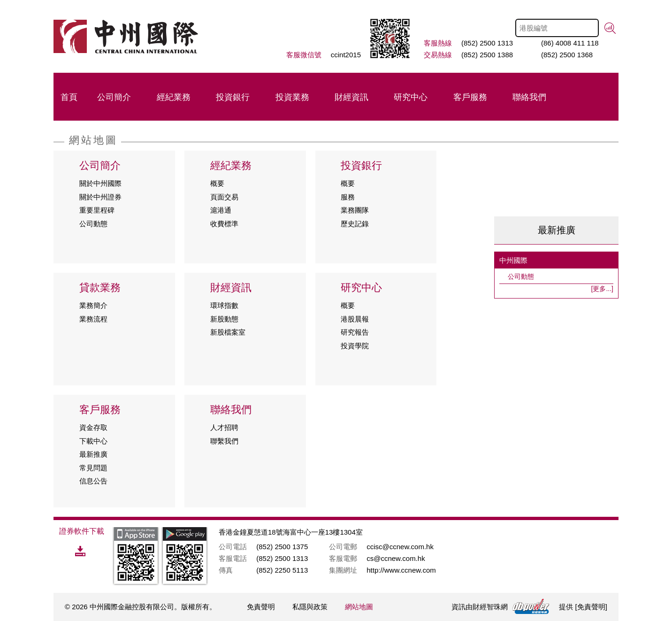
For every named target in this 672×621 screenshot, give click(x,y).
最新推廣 (93, 454)
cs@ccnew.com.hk (396, 558)
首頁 (69, 97)
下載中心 (93, 441)
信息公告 (93, 481)
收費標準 (224, 224)
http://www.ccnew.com (401, 570)
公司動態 (93, 224)
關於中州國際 (100, 183)
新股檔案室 (228, 332)
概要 (217, 183)
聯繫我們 (224, 441)
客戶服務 (470, 97)
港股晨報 (355, 319)
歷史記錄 (355, 224)
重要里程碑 (97, 210)
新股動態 (224, 319)
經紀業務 (174, 97)
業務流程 (93, 319)
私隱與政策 (310, 607)
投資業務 (292, 97)
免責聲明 (261, 607)
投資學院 (355, 346)
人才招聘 (224, 427)
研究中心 (411, 97)
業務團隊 (355, 210)
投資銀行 (233, 97)
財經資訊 (351, 97)
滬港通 (221, 210)
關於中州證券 (100, 197)
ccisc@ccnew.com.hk (400, 547)
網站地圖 (359, 607)
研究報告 (355, 332)
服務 (348, 197)
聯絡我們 (529, 97)
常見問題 (93, 468)
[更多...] (602, 289)
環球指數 (224, 305)
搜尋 (610, 28)
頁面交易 (224, 197)
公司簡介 (114, 97)
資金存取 (93, 427)
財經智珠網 (490, 607)
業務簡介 (93, 305)
